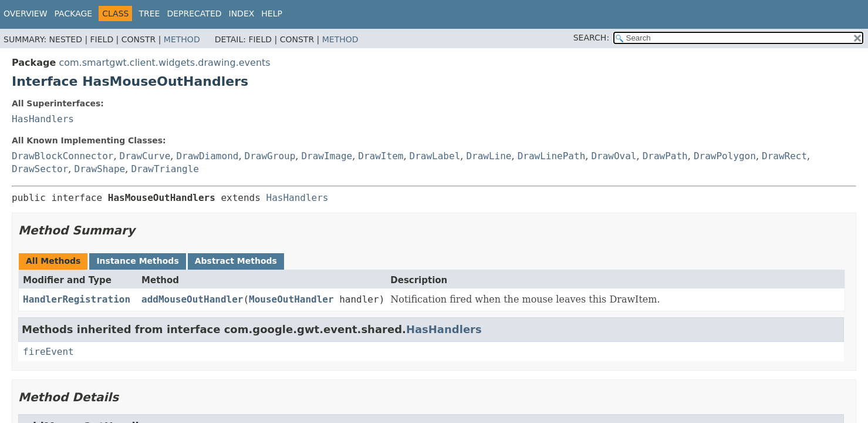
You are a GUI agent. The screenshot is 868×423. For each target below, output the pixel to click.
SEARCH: (591, 38)
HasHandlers (43, 119)
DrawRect (784, 156)
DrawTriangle (165, 169)
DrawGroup (270, 156)
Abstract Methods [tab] (236, 261)
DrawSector (40, 169)
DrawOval (614, 156)
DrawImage (327, 156)
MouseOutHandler (291, 299)
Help (272, 14)
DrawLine (489, 156)
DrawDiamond (207, 156)
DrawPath (665, 156)
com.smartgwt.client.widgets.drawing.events (164, 63)
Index (242, 14)
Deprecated (194, 14)
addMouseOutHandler (192, 299)
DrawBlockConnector (63, 156)
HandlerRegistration (77, 299)
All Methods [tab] (53, 261)
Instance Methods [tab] (137, 261)
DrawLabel (435, 156)
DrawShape (100, 169)
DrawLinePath (552, 156)
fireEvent (48, 352)
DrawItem (381, 156)
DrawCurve (145, 156)
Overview (26, 14)
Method (182, 39)
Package (74, 14)
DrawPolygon (725, 156)
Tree (149, 14)
